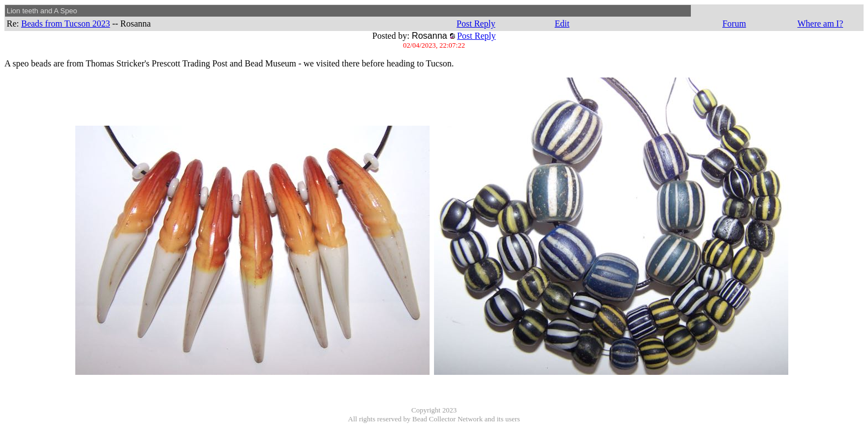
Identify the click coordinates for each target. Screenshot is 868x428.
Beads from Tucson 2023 (65, 24)
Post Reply (476, 24)
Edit (562, 24)
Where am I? (820, 24)
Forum (734, 24)
